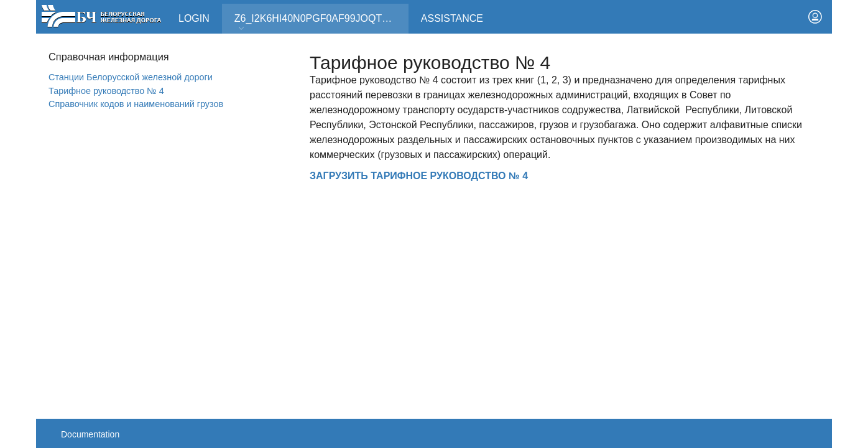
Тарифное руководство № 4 (106, 91)
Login (194, 18)
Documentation (90, 434)
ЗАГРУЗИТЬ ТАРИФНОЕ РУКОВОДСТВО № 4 (419, 176)
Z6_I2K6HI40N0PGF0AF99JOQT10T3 (320, 23)
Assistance (452, 18)
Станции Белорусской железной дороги (131, 77)
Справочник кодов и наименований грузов (136, 104)
